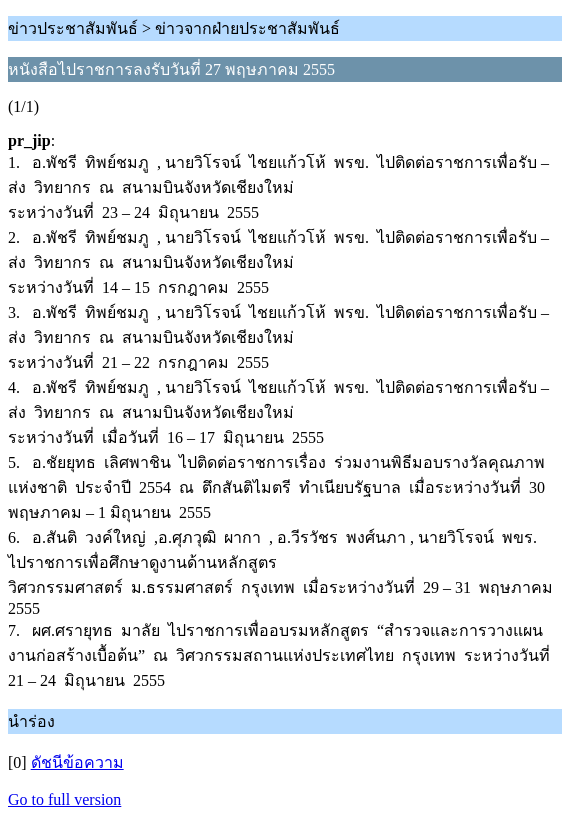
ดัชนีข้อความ (77, 762)
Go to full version (64, 799)
